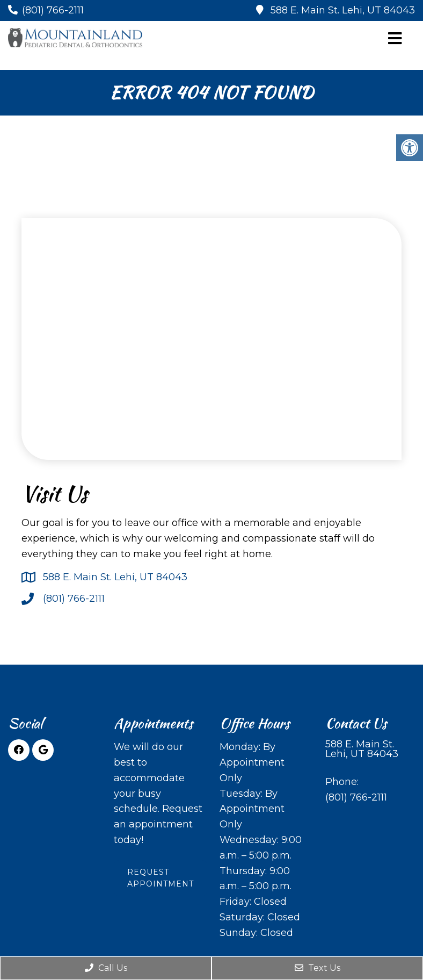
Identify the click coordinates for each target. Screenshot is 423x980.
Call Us (106, 968)
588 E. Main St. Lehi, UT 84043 (343, 10)
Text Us (318, 968)
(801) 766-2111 (53, 10)
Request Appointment (161, 878)
